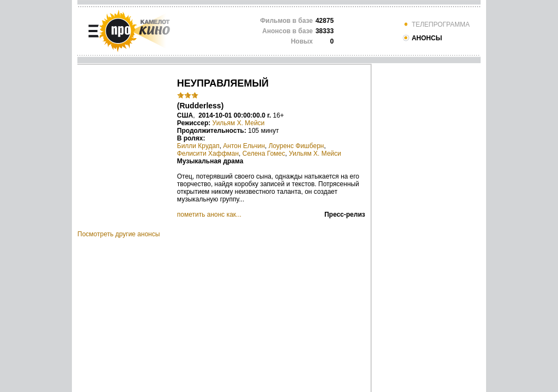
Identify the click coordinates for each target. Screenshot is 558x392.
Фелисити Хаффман (208, 154)
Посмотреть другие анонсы (119, 234)
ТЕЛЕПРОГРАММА (436, 24)
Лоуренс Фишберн (296, 146)
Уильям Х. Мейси (239, 123)
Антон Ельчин (244, 146)
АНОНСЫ (422, 38)
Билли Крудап (198, 146)
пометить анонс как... (209, 215)
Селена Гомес (264, 154)
